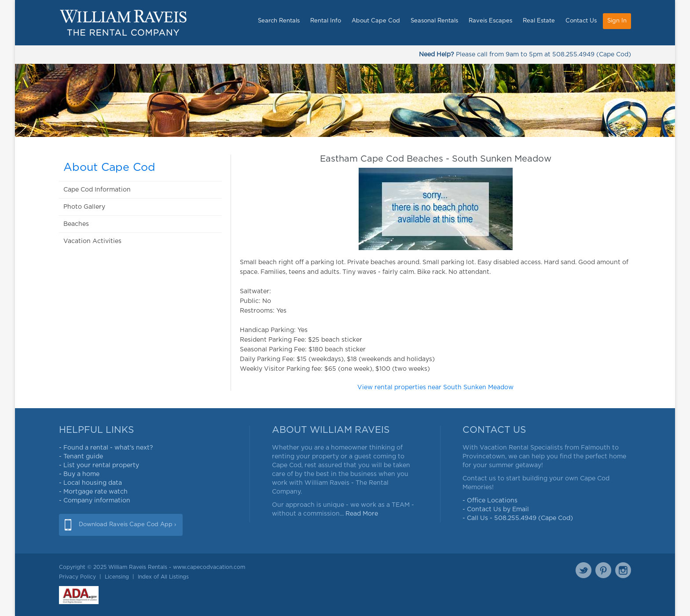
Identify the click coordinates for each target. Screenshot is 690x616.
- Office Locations (490, 501)
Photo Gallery (84, 207)
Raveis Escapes (490, 21)
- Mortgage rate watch (93, 492)
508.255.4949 (573, 55)
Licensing (117, 577)
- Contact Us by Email (496, 509)
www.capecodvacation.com (209, 567)
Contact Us (581, 21)
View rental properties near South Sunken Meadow (435, 387)
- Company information (95, 501)
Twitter (584, 570)
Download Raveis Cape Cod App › (127, 525)
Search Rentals (279, 21)
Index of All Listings (163, 577)
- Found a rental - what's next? (106, 448)
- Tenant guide (81, 457)
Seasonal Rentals (434, 21)
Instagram (623, 570)
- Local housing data (90, 483)
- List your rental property (99, 465)
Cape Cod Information (97, 190)
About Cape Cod (376, 21)
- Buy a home (79, 474)
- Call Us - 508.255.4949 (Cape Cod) (518, 518)
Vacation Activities (92, 241)
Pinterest (603, 570)
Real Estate (539, 21)
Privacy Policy (77, 577)
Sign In (617, 21)
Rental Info (326, 21)
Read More (362, 514)
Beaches (76, 224)
